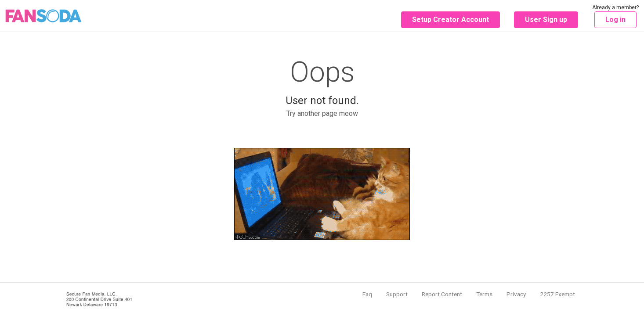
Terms (484, 294)
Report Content (442, 294)
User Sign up (546, 20)
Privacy (516, 294)
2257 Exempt (557, 294)
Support (397, 294)
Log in (615, 20)
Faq (367, 294)
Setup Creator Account (450, 20)
